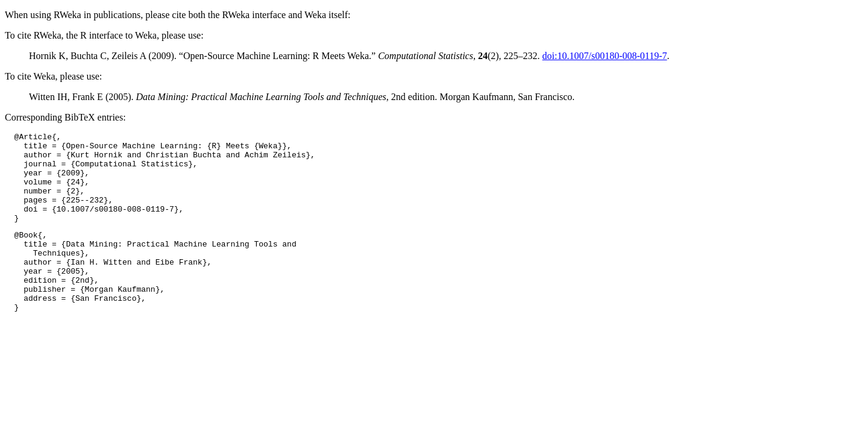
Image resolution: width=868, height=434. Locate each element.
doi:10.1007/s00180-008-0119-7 (605, 56)
